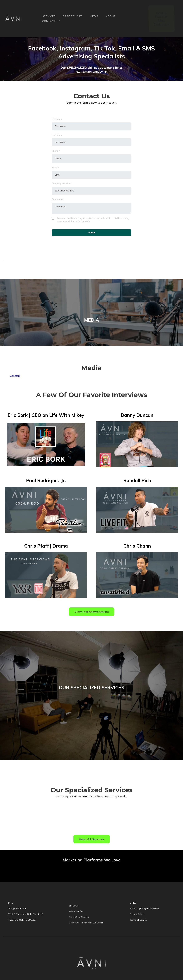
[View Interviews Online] (92, 612)
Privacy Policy (137, 914)
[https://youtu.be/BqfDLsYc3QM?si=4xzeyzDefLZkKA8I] (46, 444)
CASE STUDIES (73, 16)
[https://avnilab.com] (14, 19)
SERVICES (49, 16)
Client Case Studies (79, 917)
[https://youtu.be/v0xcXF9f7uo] (137, 510)
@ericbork (15, 376)
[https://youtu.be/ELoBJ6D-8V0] (137, 444)
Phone (56, 151)
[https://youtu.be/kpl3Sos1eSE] (46, 575)
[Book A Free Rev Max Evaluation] (161, 19)
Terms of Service (138, 920)
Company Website (62, 184)
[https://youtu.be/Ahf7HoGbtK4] (46, 510)
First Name (57, 119)
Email (55, 168)
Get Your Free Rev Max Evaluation (86, 923)
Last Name (57, 135)
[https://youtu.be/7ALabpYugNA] (137, 575)
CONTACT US (51, 21)
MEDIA (94, 16)
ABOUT (111, 16)
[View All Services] (92, 839)
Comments (57, 199)
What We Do (76, 911)
